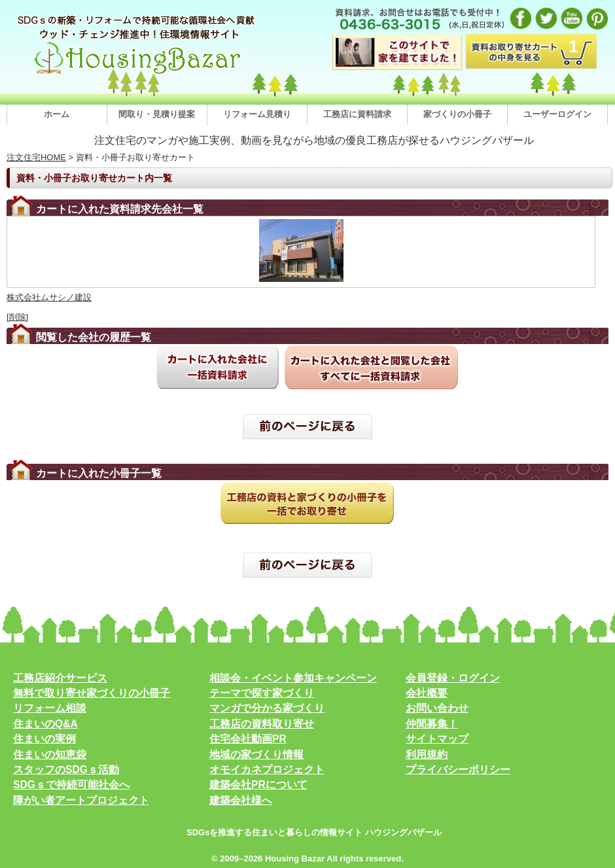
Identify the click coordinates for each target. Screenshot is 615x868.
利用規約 (427, 755)
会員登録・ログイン (453, 678)
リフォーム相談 (50, 708)
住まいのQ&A (45, 724)
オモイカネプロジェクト (267, 770)
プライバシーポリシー (458, 770)
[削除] (17, 317)
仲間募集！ (432, 724)
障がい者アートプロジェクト (81, 800)
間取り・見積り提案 (157, 114)
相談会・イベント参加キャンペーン (293, 678)
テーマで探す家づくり (262, 693)
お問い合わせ (437, 708)
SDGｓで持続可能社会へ (71, 785)
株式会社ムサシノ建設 (49, 297)
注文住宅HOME (36, 157)
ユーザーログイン (557, 114)
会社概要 (427, 693)
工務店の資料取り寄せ (262, 724)
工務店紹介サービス (60, 678)
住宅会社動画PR (248, 739)
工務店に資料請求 (357, 114)
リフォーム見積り (257, 114)
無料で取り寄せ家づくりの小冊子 (92, 693)
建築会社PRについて (258, 785)
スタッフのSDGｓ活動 (66, 770)
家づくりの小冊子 (457, 114)
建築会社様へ (241, 800)
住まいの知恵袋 (50, 755)
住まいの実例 (44, 739)
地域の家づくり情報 (256, 755)
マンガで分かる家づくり (267, 708)
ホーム (57, 114)
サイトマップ (437, 739)
